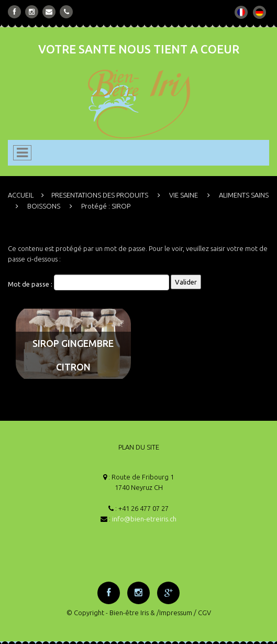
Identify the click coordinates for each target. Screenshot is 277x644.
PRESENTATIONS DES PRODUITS (100, 195)
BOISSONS (44, 206)
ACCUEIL (21, 195)
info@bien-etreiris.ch (144, 519)
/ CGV (202, 613)
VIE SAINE (184, 195)
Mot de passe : (88, 282)
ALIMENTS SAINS (244, 195)
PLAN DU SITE (139, 447)
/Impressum (174, 613)
